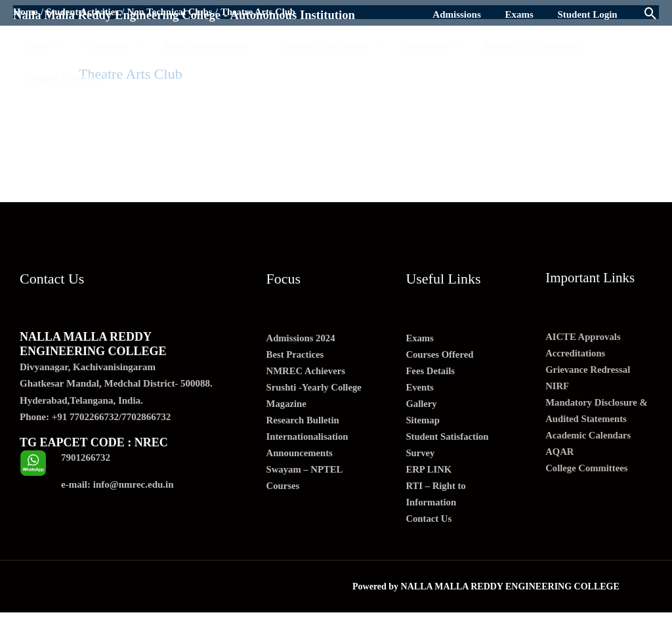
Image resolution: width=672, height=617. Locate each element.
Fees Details (430, 372)
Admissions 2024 (302, 339)
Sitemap (423, 422)
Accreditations (576, 354)
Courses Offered (440, 355)
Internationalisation (308, 439)
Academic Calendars (589, 437)
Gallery (421, 406)
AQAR (560, 454)
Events (420, 389)
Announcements (300, 456)
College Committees (587, 471)
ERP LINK (429, 473)
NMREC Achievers (307, 372)
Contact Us (429, 522)
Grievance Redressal (589, 370)
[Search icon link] (651, 15)
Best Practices (296, 355)
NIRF (557, 387)
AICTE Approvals (584, 337)
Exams (420, 339)
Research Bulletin (304, 422)
